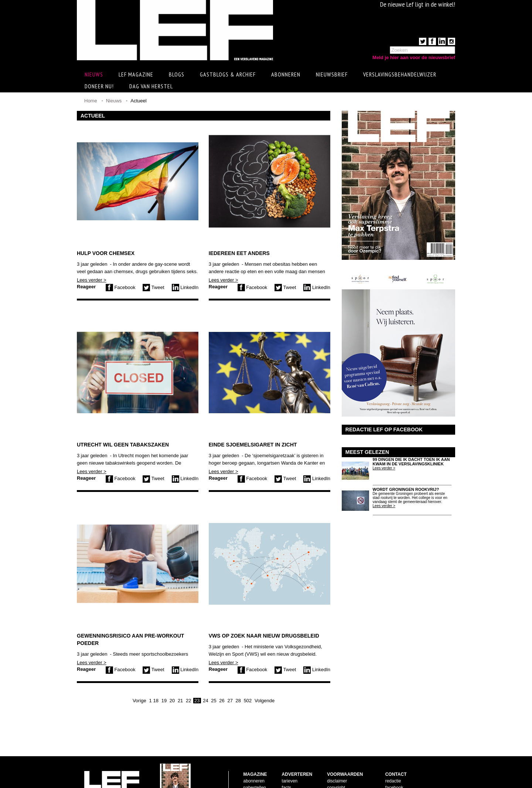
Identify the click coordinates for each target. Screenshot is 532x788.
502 (248, 701)
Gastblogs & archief (228, 74)
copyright (336, 764)
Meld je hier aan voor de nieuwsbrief (414, 57)
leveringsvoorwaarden (349, 771)
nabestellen (255, 764)
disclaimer (337, 757)
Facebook (121, 287)
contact (251, 771)
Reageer (86, 287)
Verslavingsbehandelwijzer (400, 74)
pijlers (288, 771)
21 (180, 701)
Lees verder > (92, 280)
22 (188, 701)
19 (164, 701)
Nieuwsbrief (332, 74)
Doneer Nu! (99, 86)
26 (222, 701)
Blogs (177, 74)
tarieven (290, 757)
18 (156, 701)
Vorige (139, 701)
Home (91, 101)
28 (238, 701)
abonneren (254, 757)
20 (172, 701)
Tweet (153, 287)
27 (230, 701)
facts (287, 764)
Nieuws (114, 101)
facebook (394, 764)
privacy (334, 777)
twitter (391, 771)
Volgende (265, 701)
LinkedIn (185, 287)
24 (205, 701)
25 (214, 701)
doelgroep (292, 777)
